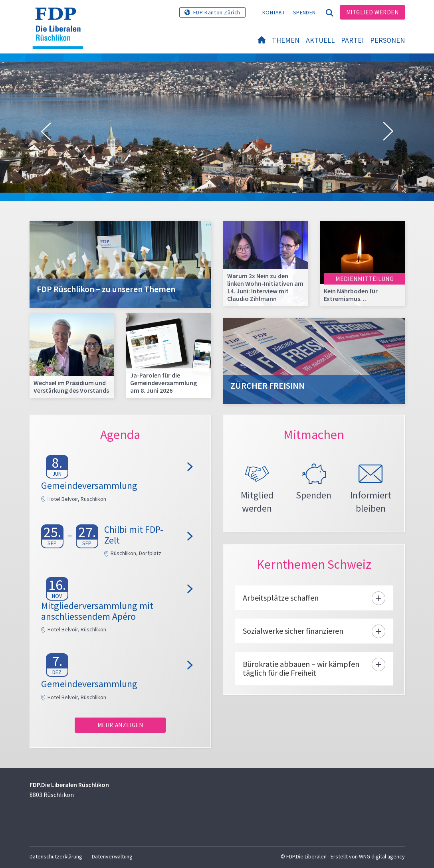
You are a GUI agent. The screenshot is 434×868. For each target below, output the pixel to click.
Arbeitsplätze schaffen (281, 603)
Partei (352, 41)
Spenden (304, 12)
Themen (286, 41)
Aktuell (320, 41)
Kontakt (274, 12)
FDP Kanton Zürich (217, 12)
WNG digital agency (382, 856)
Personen (387, 41)
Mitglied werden (373, 12)
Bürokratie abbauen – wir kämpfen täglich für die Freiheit (301, 673)
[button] (46, 132)
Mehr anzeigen (120, 725)
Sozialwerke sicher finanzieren (293, 636)
